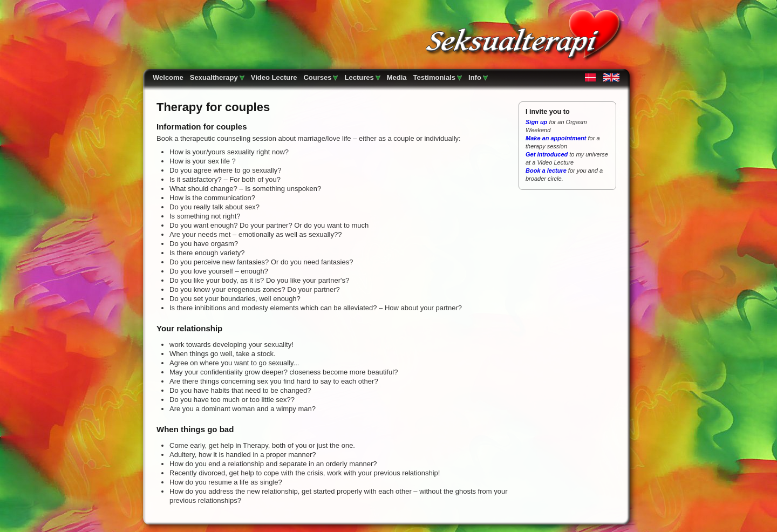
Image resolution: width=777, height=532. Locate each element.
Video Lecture (274, 77)
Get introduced (547, 154)
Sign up (537, 122)
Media (397, 77)
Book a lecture (546, 170)
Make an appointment (556, 138)
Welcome (168, 77)
